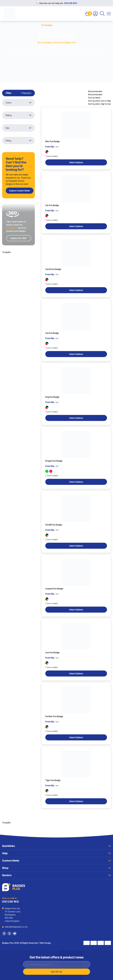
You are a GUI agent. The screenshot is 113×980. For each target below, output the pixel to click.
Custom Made (56, 861)
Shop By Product (19, 25)
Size (18, 128)
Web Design (45, 943)
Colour (18, 103)
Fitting (18, 141)
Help (56, 853)
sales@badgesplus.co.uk (14, 927)
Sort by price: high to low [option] (100, 104)
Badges (34, 25)
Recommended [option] (95, 94)
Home (5, 25)
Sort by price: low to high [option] (100, 101)
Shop (56, 868)
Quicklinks (56, 846)
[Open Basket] (87, 14)
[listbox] (100, 98)
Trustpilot (6, 252)
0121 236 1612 (71, 3)
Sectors (56, 875)
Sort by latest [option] (94, 98)
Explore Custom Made (20, 191)
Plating (18, 115)
